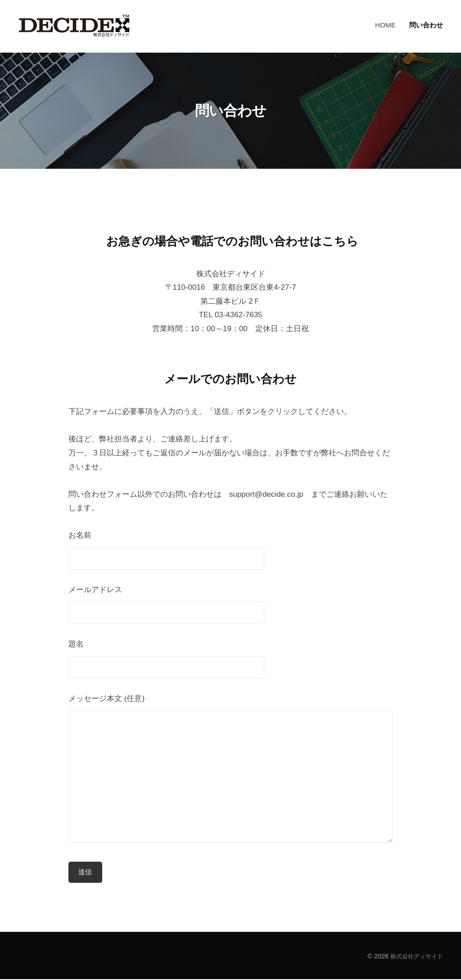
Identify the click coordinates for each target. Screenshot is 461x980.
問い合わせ (426, 25)
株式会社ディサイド (415, 957)
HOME (385, 25)
